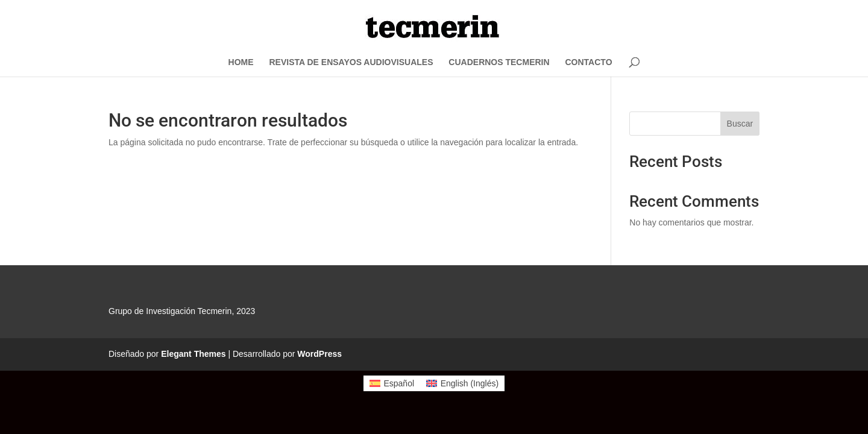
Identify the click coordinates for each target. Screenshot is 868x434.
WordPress (319, 354)
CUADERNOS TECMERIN (499, 62)
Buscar (740, 124)
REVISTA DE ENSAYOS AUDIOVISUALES (351, 62)
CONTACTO (588, 62)
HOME (241, 62)
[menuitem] (392, 383)
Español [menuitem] (399, 383)
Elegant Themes (193, 354)
